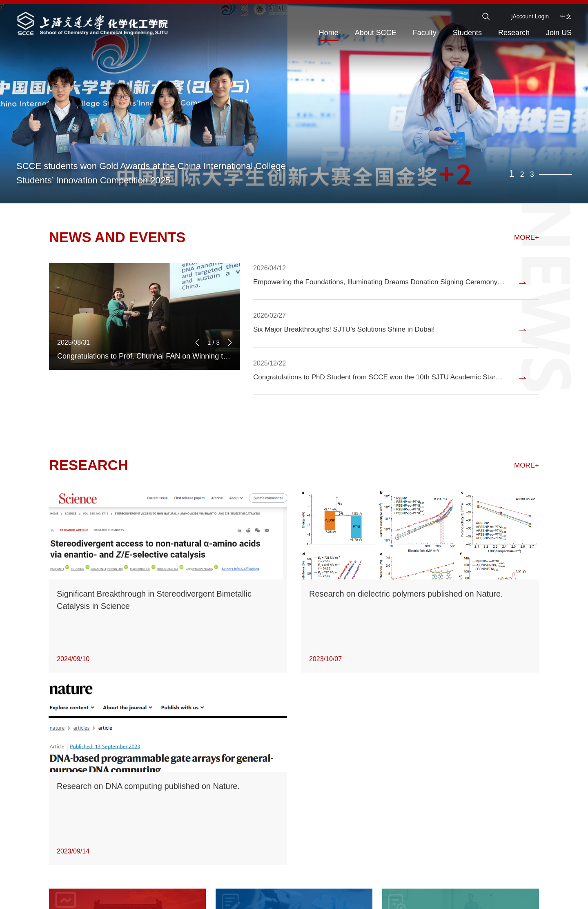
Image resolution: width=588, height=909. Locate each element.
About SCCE (376, 33)
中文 (566, 16)
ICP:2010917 (367, 899)
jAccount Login (530, 16)
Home (329, 33)
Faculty (425, 33)
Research (514, 33)
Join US (559, 33)
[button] (230, 381)
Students (467, 33)
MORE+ (526, 238)
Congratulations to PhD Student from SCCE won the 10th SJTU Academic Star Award (374, 388)
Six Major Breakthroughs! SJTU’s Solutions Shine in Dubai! (349, 336)
